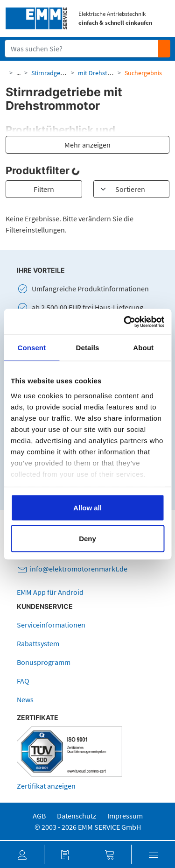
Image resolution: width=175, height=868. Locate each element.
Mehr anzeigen (87, 145)
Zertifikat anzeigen (46, 786)
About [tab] (143, 348)
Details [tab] (88, 348)
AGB (39, 816)
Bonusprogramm (44, 662)
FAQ (23, 681)
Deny (87, 538)
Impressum (125, 816)
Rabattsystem (38, 643)
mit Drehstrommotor (107, 73)
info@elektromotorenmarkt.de (79, 569)
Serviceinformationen (51, 625)
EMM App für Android (50, 592)
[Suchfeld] (82, 49)
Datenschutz (77, 816)
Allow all (87, 508)
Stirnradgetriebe (54, 73)
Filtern (44, 189)
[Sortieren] (132, 189)
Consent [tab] (31, 348)
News (25, 699)
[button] (22, 854)
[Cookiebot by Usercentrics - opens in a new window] (125, 322)
